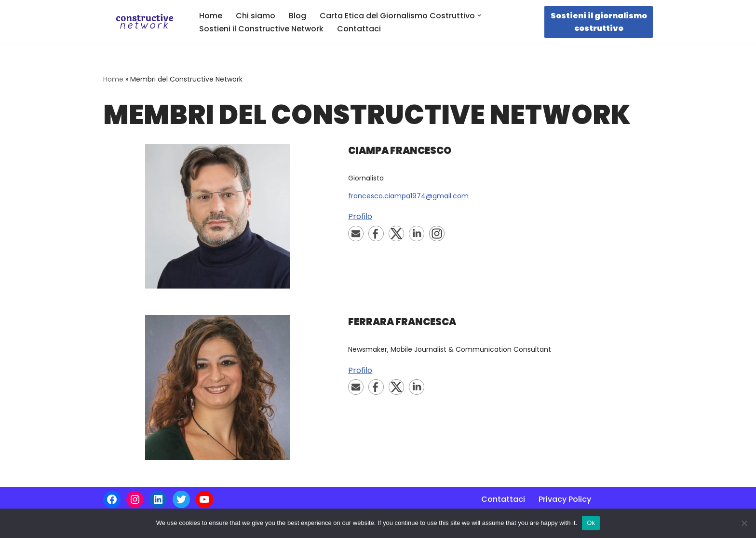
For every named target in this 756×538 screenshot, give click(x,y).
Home (211, 16)
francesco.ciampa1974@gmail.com (408, 196)
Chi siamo (256, 16)
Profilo (360, 216)
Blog (297, 16)
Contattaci (359, 29)
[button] (479, 15)
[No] (744, 523)
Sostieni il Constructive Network (261, 29)
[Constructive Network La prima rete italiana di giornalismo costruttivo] (143, 22)
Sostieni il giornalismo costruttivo (599, 22)
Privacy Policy (565, 499)
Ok (591, 523)
